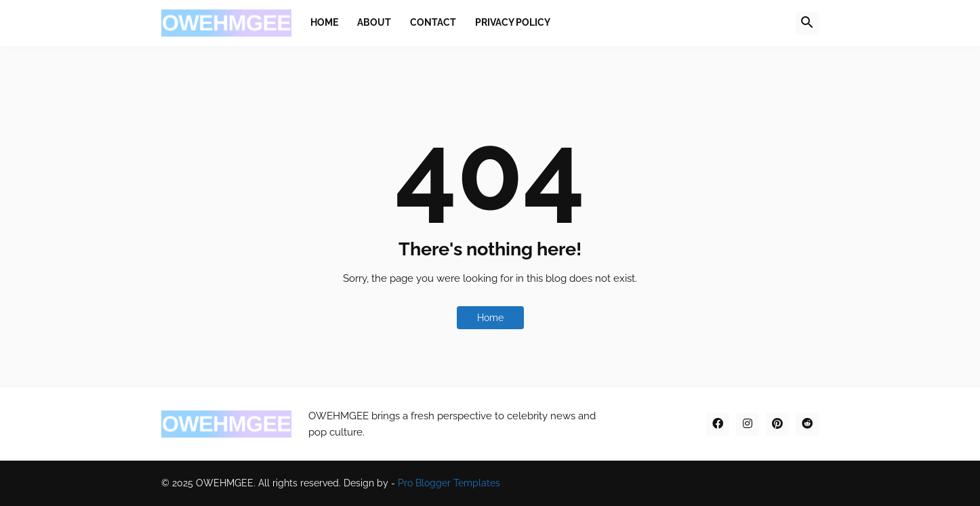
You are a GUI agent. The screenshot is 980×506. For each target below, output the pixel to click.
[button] (807, 23)
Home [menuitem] (324, 22)
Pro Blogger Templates (449, 483)
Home (490, 318)
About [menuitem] (374, 22)
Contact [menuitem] (433, 22)
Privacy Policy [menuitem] (513, 22)
